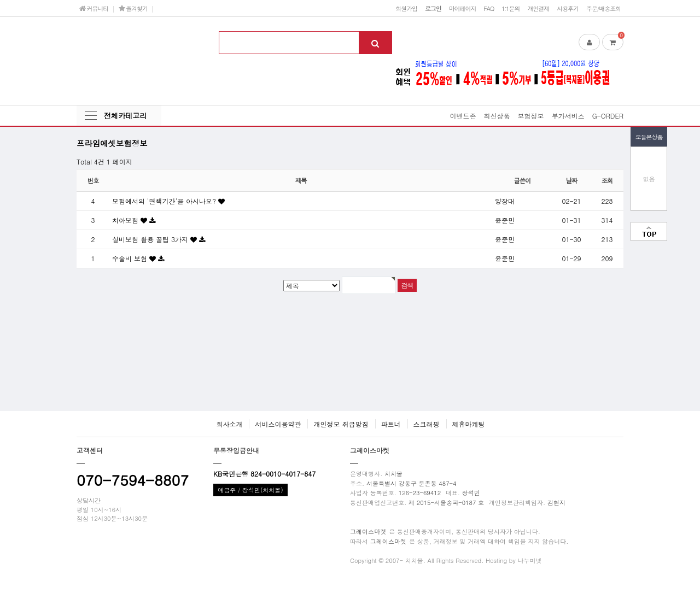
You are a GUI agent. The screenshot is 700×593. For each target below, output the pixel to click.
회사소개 (229, 424)
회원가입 (406, 8)
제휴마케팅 (469, 424)
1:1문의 (511, 8)
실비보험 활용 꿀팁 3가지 (151, 239)
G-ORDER (608, 116)
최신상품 (497, 116)
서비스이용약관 (278, 424)
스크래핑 (427, 424)
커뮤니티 (94, 8)
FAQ (489, 8)
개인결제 (538, 8)
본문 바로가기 (0, 0)
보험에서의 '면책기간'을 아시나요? (165, 201)
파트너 (391, 424)
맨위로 (649, 231)
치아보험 (126, 220)
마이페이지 (463, 8)
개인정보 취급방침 (341, 424)
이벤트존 (463, 116)
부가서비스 (568, 116)
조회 (607, 180)
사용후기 (568, 8)
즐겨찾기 (133, 8)
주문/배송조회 (603, 8)
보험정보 (531, 116)
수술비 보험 (131, 258)
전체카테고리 (125, 116)
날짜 (572, 180)
